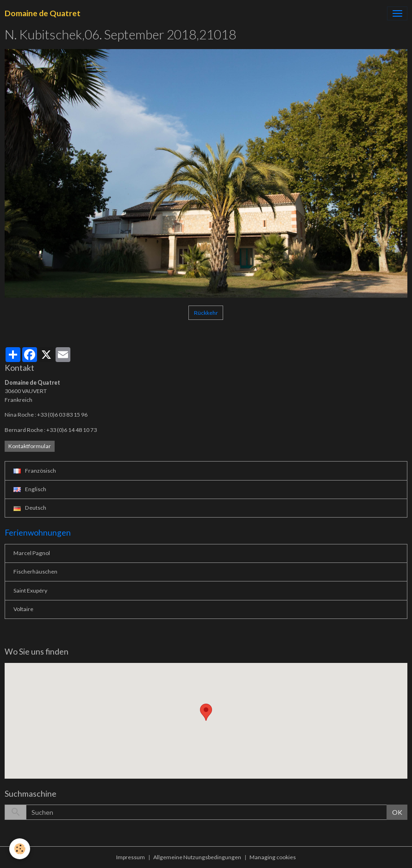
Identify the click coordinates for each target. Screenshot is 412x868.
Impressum (131, 857)
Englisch (30, 489)
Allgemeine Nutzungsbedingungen (197, 857)
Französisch (35, 471)
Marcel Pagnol (32, 553)
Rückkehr (206, 313)
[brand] (43, 13)
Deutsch (30, 508)
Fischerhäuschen (35, 571)
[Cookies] (20, 849)
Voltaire (23, 609)
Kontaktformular (30, 446)
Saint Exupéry (30, 590)
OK (397, 812)
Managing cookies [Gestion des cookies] (273, 857)
